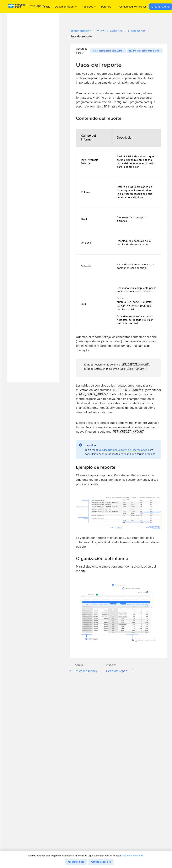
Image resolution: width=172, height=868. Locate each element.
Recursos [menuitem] (89, 6)
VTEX (101, 31)
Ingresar (141, 7)
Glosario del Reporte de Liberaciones (125, 450)
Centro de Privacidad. (133, 856)
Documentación (81, 31)
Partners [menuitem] (108, 6)
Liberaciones (137, 31)
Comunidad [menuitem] (128, 6)
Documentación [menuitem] (66, 6)
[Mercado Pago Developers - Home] (26, 7)
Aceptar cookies (76, 862)
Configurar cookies (101, 862)
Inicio (47, 7)
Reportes (116, 31)
